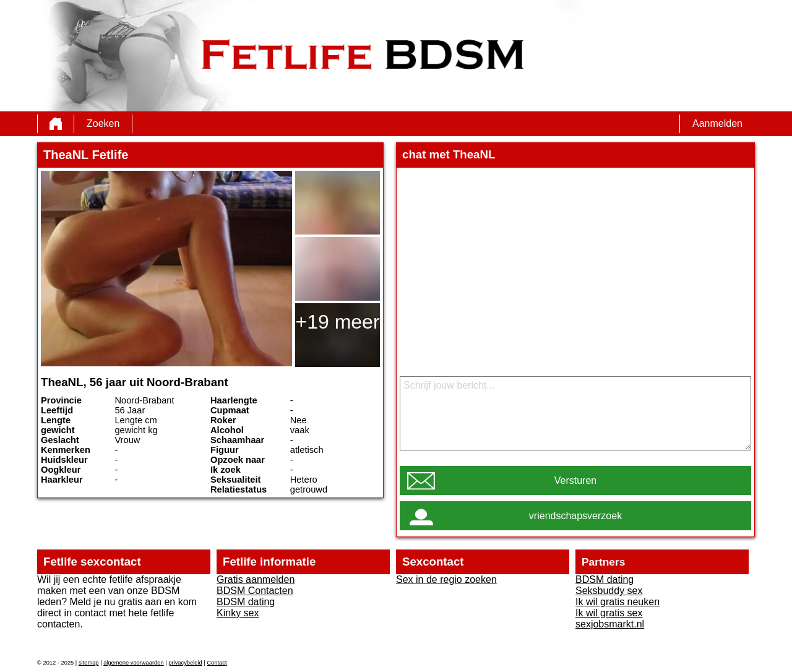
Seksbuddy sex (609, 591)
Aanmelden (717, 123)
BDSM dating (246, 602)
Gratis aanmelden (256, 579)
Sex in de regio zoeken (446, 579)
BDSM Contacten (255, 591)
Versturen (575, 480)
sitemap (89, 663)
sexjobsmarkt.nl (610, 624)
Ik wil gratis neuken (618, 602)
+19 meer (337, 322)
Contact (217, 663)
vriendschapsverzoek (575, 516)
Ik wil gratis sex (609, 613)
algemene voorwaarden (134, 663)
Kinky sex (238, 613)
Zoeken (103, 123)
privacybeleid (185, 663)
